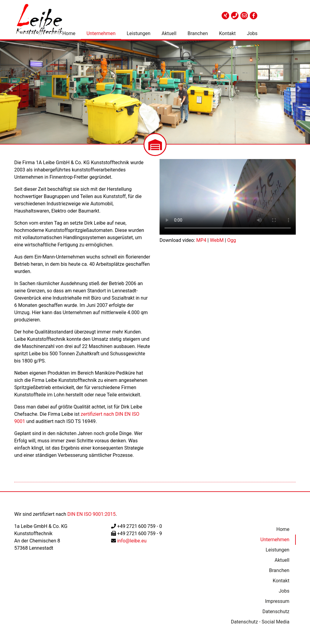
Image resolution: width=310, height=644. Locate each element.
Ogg (231, 240)
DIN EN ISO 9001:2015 (92, 514)
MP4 (201, 240)
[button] (11, 89)
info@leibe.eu (132, 541)
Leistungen (138, 33)
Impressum (277, 601)
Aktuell (169, 33)
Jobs (252, 33)
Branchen (198, 33)
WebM (217, 240)
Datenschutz (275, 611)
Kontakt (227, 33)
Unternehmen (101, 33)
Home (69, 33)
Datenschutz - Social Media (260, 622)
